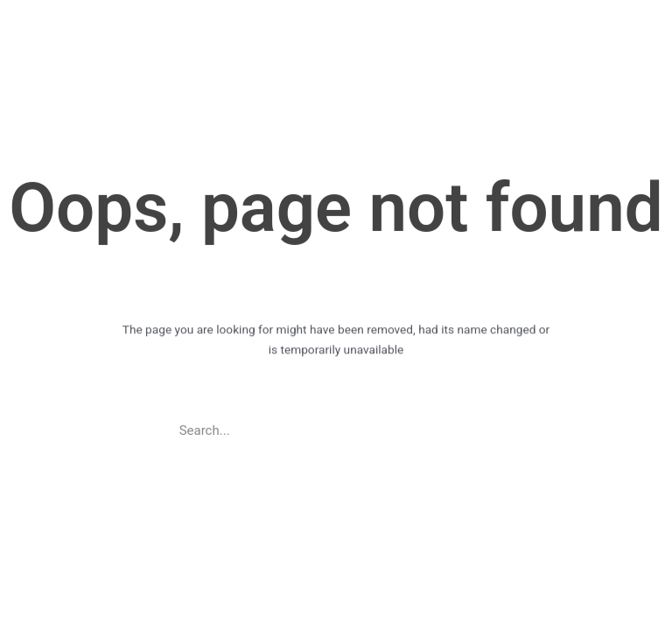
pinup (7, 0)
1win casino (3, 0)
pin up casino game (38, 0)
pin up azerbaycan (28, 0)
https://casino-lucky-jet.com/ (16, 0)
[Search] (484, 427)
